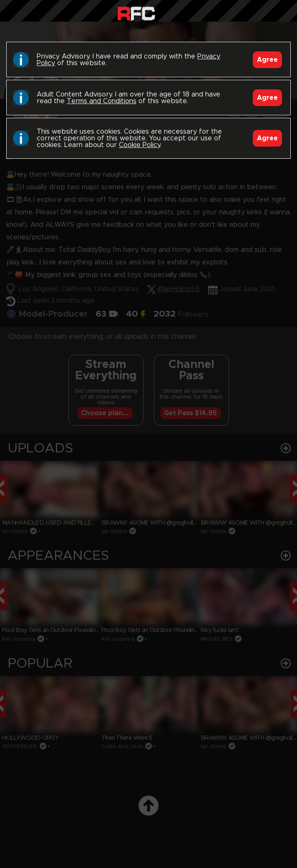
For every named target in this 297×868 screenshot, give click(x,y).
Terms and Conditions (102, 101)
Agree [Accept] (267, 60)
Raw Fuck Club (136, 13)
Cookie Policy (140, 145)
